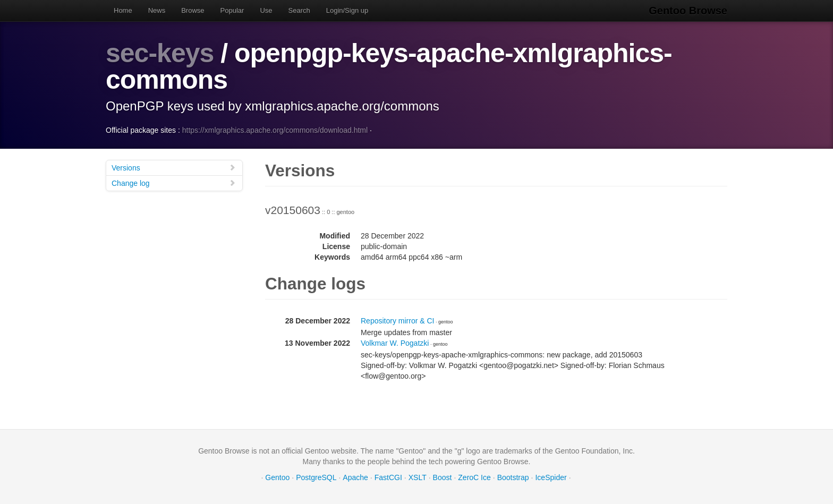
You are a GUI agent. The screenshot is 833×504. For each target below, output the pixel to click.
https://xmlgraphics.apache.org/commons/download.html (275, 130)
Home (123, 10)
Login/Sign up (347, 10)
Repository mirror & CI (397, 321)
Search (299, 10)
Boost (443, 477)
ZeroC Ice (474, 477)
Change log (174, 183)
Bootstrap (513, 477)
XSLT (418, 477)
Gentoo (277, 477)
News (157, 10)
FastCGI (388, 477)
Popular (232, 10)
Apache (355, 477)
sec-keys (160, 53)
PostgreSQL (316, 477)
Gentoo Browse (688, 11)
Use (266, 10)
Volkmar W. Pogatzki (395, 343)
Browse (193, 10)
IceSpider (551, 477)
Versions (174, 168)
